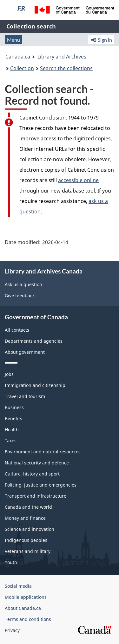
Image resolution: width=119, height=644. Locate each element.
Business (14, 407)
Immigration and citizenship (35, 385)
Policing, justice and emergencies (41, 485)
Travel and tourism (25, 396)
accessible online (78, 180)
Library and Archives (62, 57)
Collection (22, 68)
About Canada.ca (23, 608)
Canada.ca (18, 57)
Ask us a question (23, 284)
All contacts (17, 330)
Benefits (13, 418)
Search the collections (66, 68)
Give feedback (20, 295)
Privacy (12, 630)
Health (12, 429)
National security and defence (37, 463)
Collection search (31, 26)
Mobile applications (26, 597)
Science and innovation (30, 529)
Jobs (9, 374)
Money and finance (25, 518)
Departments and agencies (34, 341)
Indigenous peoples (26, 540)
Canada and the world (28, 507)
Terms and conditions (28, 619)
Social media (18, 586)
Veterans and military (28, 551)
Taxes (11, 441)
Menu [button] (13, 40)
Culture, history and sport (32, 474)
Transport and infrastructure (36, 496)
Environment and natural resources (43, 452)
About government (25, 352)
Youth (11, 562)
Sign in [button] (101, 40)
